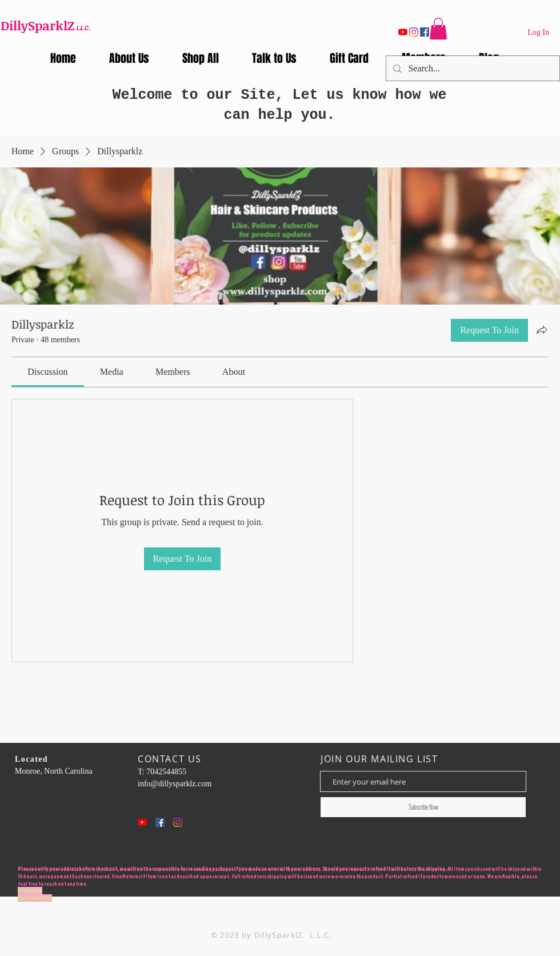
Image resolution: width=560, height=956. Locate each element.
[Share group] (542, 330)
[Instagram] (414, 32)
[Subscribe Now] (423, 807)
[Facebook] (425, 32)
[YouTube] (403, 32)
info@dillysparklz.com (175, 784)
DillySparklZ (38, 25)
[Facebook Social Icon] (160, 822)
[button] (438, 29)
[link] (47, 372)
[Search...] (472, 68)
